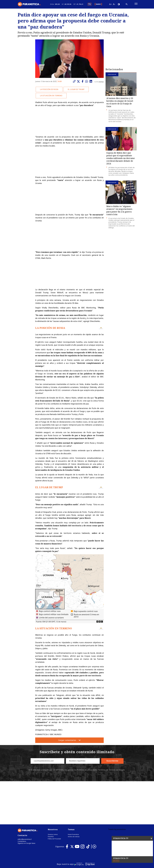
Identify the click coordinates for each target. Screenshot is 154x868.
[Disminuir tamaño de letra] (114, 5)
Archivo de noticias (74, 795)
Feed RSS (51, 795)
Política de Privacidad (54, 797)
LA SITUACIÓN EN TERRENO (51, 97)
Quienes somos (53, 792)
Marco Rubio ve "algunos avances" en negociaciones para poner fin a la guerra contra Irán (119, 211)
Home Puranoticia (73, 792)
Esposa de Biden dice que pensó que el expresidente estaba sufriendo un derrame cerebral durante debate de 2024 (121, 159)
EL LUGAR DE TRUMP (76, 90)
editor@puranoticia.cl (24, 797)
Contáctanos (22, 799)
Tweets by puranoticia (117, 787)
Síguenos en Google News (26, 802)
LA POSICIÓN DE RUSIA (49, 90)
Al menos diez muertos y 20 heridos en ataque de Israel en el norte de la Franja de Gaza (120, 103)
